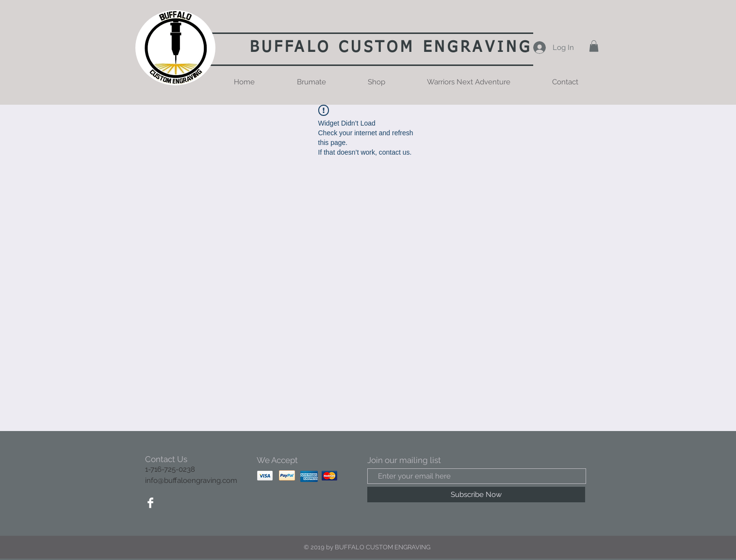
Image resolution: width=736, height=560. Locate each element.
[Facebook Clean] (150, 503)
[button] (594, 46)
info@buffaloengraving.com (191, 480)
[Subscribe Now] (476, 495)
